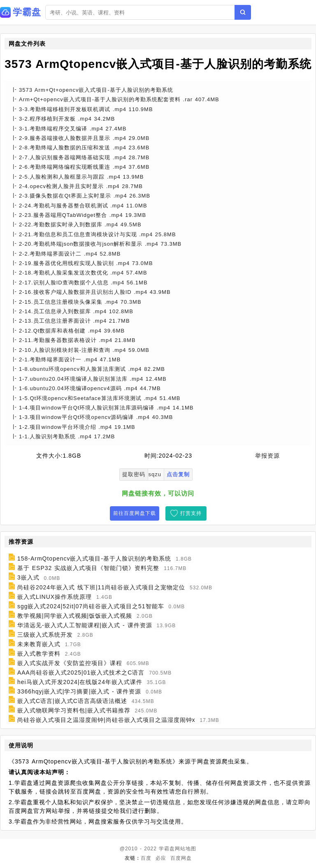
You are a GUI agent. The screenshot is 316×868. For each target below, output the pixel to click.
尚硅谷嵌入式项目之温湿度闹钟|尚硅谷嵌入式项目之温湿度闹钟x (106, 720)
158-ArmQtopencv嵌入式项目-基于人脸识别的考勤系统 (94, 558)
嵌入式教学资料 (39, 654)
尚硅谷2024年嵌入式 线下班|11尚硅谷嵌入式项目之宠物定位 (101, 587)
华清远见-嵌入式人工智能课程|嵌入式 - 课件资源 (85, 625)
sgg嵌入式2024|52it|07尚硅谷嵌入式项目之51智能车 (91, 606)
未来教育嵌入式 (39, 644)
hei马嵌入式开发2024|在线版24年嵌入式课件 (80, 682)
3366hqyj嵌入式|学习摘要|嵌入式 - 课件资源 (79, 691)
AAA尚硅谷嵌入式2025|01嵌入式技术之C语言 (81, 673)
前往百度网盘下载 (135, 513)
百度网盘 (181, 858)
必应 (161, 858)
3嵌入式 (28, 578)
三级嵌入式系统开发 (45, 635)
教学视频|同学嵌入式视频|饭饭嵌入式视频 (75, 616)
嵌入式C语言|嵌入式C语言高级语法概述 (72, 701)
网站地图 (186, 849)
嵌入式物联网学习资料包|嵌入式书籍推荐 (74, 710)
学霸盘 (167, 849)
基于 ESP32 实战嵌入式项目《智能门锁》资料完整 (88, 568)
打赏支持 (191, 513)
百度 (146, 858)
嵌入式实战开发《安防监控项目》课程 (70, 663)
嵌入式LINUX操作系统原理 (55, 597)
